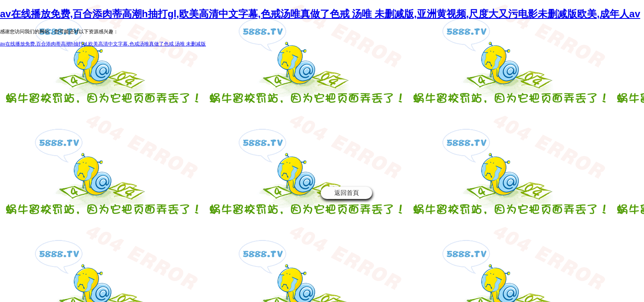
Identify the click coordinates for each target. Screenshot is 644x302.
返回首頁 (347, 193)
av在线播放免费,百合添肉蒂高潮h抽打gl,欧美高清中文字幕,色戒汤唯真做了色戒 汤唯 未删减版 (103, 44)
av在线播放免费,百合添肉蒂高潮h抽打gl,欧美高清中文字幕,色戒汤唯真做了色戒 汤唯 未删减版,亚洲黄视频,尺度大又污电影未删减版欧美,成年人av (320, 14)
